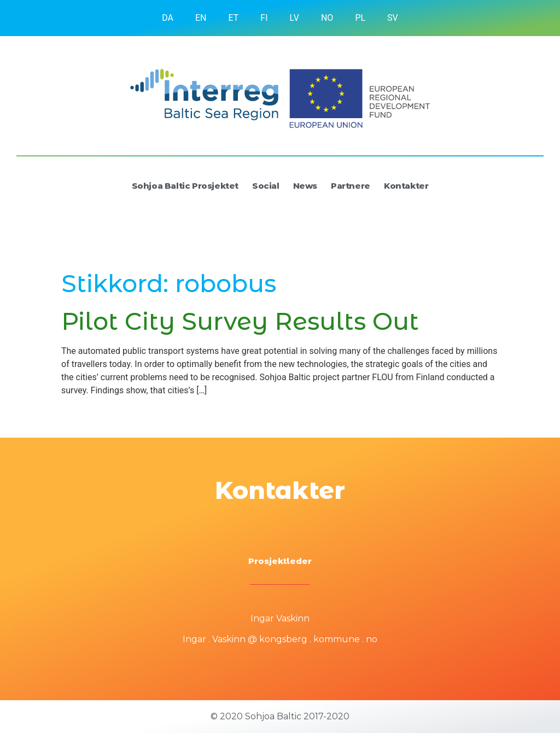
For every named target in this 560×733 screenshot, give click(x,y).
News (305, 186)
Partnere (351, 186)
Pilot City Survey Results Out (240, 321)
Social (266, 186)
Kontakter (406, 186)
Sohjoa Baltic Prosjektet (185, 186)
